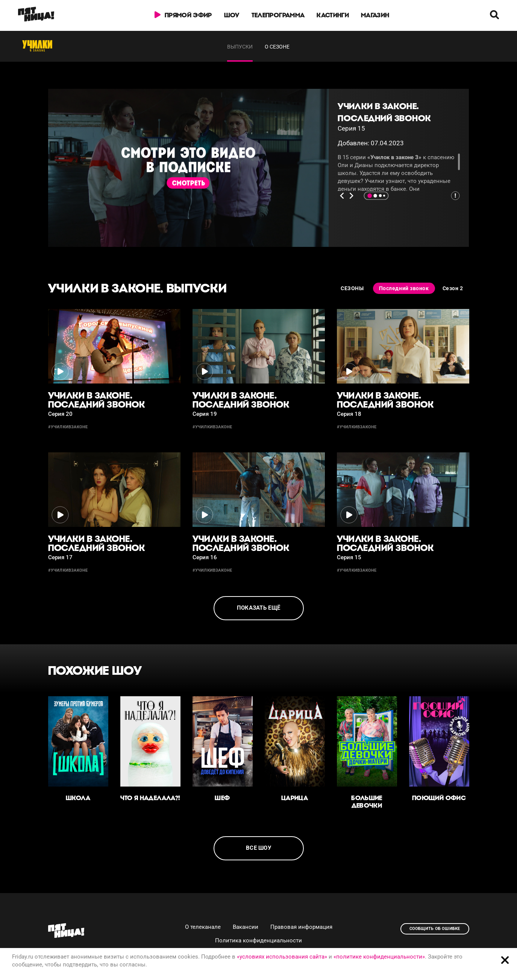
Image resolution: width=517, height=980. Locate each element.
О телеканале (203, 927)
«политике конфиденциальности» (379, 957)
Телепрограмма (278, 15)
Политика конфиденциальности (258, 940)
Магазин (375, 15)
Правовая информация (301, 927)
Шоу (232, 15)
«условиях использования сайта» (282, 957)
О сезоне (277, 47)
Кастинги (333, 15)
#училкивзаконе (68, 427)
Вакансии (246, 927)
